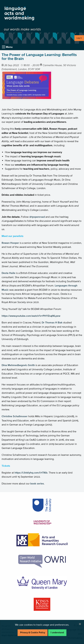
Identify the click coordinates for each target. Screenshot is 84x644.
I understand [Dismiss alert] (57, 633)
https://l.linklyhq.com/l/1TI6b (31, 473)
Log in (79, 38)
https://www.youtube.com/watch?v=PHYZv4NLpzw (31, 316)
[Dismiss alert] (80, 624)
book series (37, 483)
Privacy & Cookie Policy (33, 633)
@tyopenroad (37, 217)
